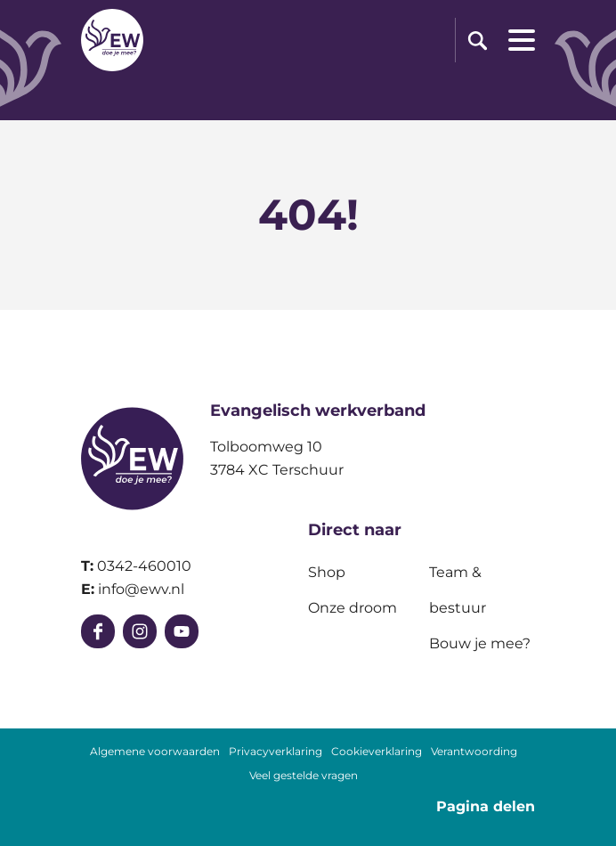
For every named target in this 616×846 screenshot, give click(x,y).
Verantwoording (474, 752)
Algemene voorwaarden (155, 752)
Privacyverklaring (276, 752)
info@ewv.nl (141, 589)
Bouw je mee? (480, 643)
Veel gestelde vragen (304, 776)
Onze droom (353, 608)
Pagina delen (486, 806)
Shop (327, 572)
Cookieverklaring (377, 752)
